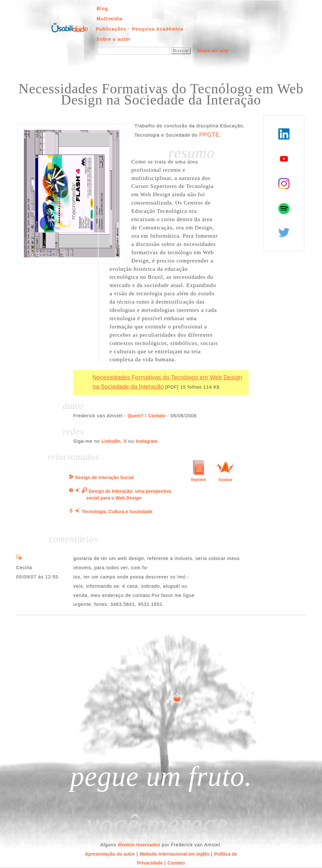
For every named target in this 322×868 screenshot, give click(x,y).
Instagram (146, 441)
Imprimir (199, 480)
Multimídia (110, 19)
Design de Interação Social (104, 477)
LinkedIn (111, 441)
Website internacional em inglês (175, 854)
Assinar (225, 480)
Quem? (135, 416)
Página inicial (70, 27)
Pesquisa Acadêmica (158, 29)
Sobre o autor (114, 39)
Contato (157, 416)
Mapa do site (213, 51)
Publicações (111, 29)
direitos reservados (139, 845)
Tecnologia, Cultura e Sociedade (117, 512)
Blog (102, 9)
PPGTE (209, 135)
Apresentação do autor (110, 854)
